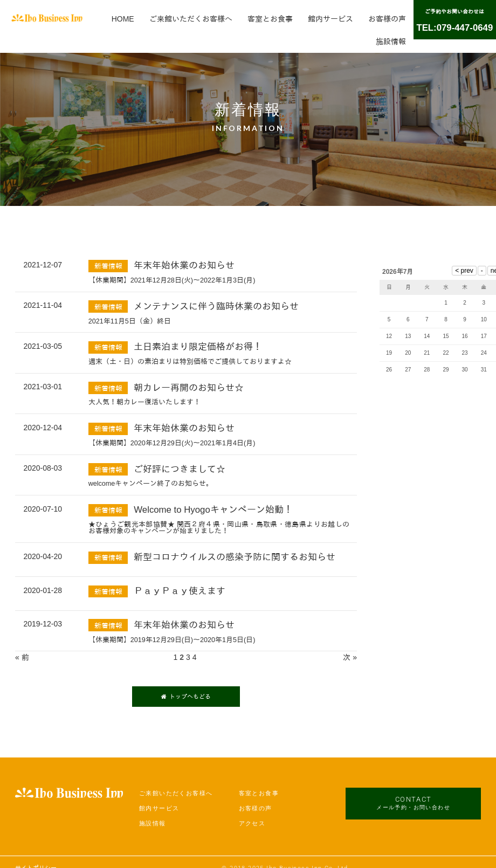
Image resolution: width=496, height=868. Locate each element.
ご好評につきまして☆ (180, 469)
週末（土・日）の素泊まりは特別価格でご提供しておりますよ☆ (190, 362)
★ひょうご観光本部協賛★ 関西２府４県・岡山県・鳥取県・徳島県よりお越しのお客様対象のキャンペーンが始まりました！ (219, 528)
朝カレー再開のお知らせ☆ (189, 388)
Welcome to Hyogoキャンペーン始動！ (213, 510)
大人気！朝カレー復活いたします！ (144, 402)
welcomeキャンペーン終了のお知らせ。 (151, 484)
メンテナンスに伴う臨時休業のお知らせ (216, 306)
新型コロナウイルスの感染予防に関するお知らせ (235, 557)
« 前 (22, 657)
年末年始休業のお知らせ (184, 266)
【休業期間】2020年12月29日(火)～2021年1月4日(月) (172, 443)
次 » (350, 657)
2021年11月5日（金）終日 (130, 321)
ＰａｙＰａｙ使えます (180, 591)
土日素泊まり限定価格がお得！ (198, 347)
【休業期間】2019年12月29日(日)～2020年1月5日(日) (172, 640)
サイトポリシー (36, 855)
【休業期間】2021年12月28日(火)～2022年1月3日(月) (172, 280)
